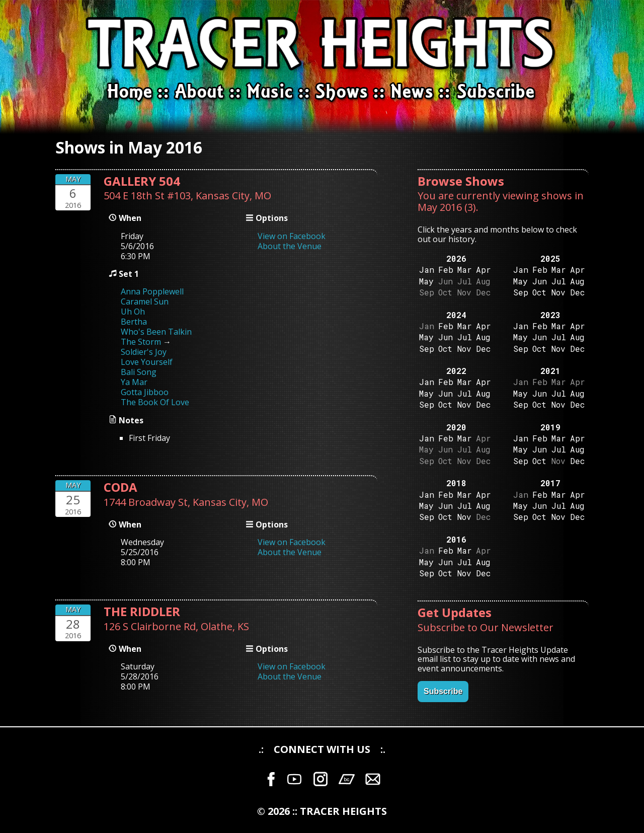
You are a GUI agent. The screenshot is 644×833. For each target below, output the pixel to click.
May (426, 281)
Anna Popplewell (152, 291)
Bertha (134, 322)
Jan (427, 270)
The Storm (141, 342)
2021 (550, 371)
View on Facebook (292, 236)
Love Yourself (147, 362)
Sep (521, 292)
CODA (120, 487)
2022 (456, 371)
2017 (550, 483)
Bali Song (139, 372)
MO (263, 196)
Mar (465, 270)
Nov (558, 292)
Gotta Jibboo (145, 392)
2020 (456, 427)
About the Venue (290, 246)
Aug (577, 281)
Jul (559, 281)
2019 (550, 427)
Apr (484, 270)
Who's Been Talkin (156, 332)
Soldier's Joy (144, 352)
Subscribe (443, 691)
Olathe (217, 626)
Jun (540, 281)
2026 (456, 258)
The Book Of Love (155, 402)
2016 (456, 539)
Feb (446, 270)
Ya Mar (134, 382)
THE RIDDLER (142, 611)
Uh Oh (133, 312)
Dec (577, 292)
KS (243, 626)
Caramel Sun (145, 301)
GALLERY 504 (142, 181)
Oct (539, 292)
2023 (550, 315)
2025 (550, 258)
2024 (456, 315)
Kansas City (223, 196)
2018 (456, 483)
